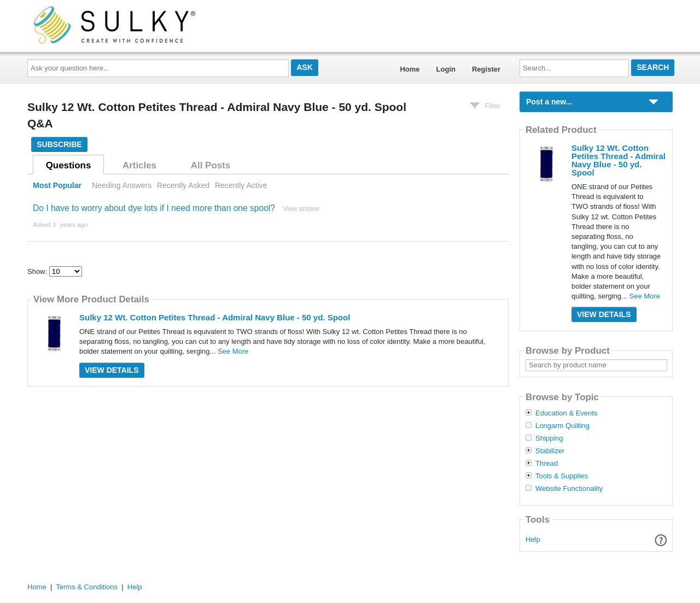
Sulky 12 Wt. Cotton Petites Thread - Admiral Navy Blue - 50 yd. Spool (215, 317)
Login (446, 69)
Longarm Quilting (562, 426)
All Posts (211, 165)
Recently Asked (183, 185)
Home (410, 69)
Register (486, 69)
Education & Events (566, 413)
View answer (301, 209)
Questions (69, 165)
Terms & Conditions (87, 587)
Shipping (549, 438)
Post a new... (549, 102)
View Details (112, 370)
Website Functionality (569, 489)
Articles (139, 165)
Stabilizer (550, 451)
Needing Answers (122, 185)
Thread (547, 464)
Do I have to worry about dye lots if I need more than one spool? (154, 208)
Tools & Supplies (562, 476)
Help (533, 539)
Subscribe (59, 144)
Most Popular (57, 185)
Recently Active (241, 185)
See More (233, 351)
